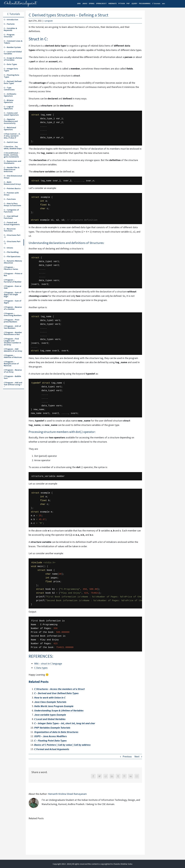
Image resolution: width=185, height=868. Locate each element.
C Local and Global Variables (50, 719)
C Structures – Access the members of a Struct (59, 689)
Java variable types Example (50, 715)
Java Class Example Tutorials (50, 702)
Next (137, 756)
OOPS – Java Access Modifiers (51, 736)
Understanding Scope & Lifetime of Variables (59, 710)
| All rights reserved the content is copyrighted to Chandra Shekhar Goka (102, 864)
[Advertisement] (166, 59)
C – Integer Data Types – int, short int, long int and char (65, 723)
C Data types (41, 668)
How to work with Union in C (50, 698)
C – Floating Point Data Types (50, 741)
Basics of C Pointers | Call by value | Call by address (62, 745)
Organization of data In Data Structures (56, 732)
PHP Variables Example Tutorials (52, 728)
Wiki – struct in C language (48, 664)
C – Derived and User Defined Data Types (56, 693)
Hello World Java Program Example (54, 706)
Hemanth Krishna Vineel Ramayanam (67, 794)
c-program (48, 21)
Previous (127, 756)
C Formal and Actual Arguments (52, 749)
